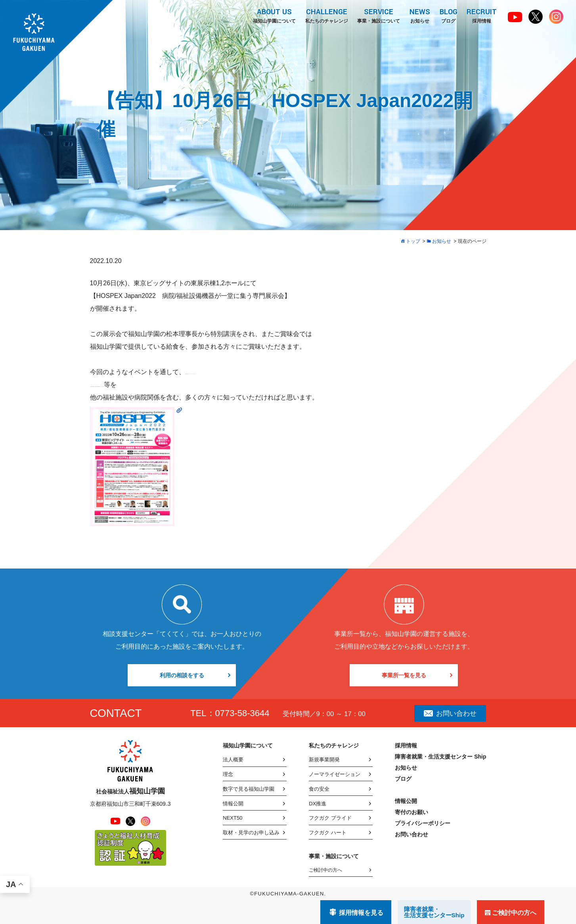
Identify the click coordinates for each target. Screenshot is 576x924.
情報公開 (233, 804)
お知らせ (419, 15)
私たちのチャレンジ (326, 15)
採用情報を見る (361, 913)
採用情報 (482, 15)
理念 (228, 774)
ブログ (448, 15)
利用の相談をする (182, 675)
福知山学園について (274, 15)
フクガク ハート (328, 833)
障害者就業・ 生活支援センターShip (434, 912)
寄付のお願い (411, 812)
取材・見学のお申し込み (251, 833)
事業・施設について (378, 15)
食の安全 (319, 789)
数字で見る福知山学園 (249, 789)
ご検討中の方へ (325, 870)
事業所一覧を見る (404, 675)
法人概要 (233, 760)
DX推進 (318, 804)
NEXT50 (233, 818)
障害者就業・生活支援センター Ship (440, 757)
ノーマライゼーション (335, 774)
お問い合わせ (450, 713)
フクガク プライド (330, 818)
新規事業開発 (324, 760)
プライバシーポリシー (423, 823)
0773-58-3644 (242, 713)
